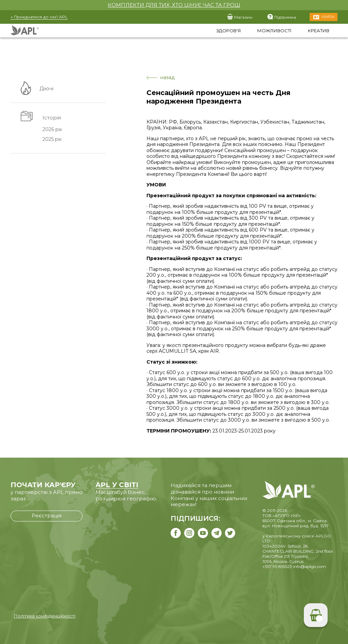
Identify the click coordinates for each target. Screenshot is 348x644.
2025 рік (52, 140)
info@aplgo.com (309, 566)
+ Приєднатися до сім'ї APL (39, 17)
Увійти (328, 17)
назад (161, 78)
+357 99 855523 (277, 566)
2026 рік (52, 130)
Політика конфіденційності (45, 616)
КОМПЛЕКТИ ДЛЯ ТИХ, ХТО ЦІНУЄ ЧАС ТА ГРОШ (174, 5)
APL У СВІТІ (117, 485)
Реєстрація (47, 516)
